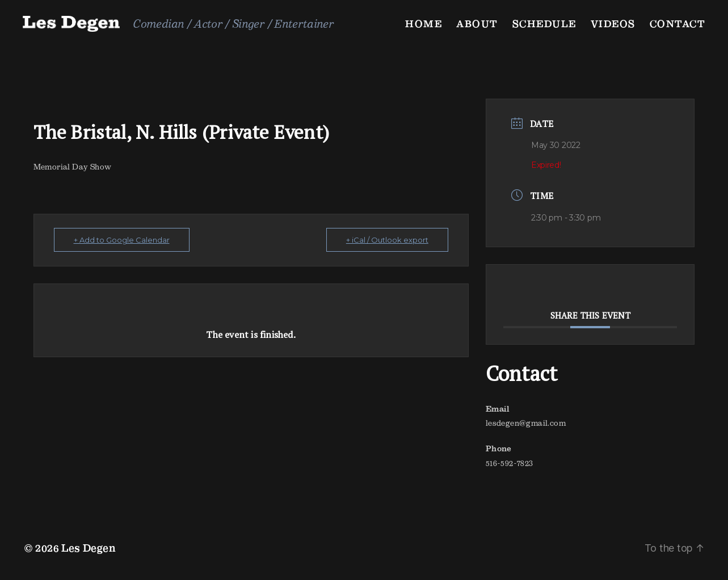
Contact (678, 24)
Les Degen (89, 548)
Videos (613, 24)
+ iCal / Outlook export (387, 240)
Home (424, 24)
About (477, 24)
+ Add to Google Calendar (122, 240)
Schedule (544, 24)
